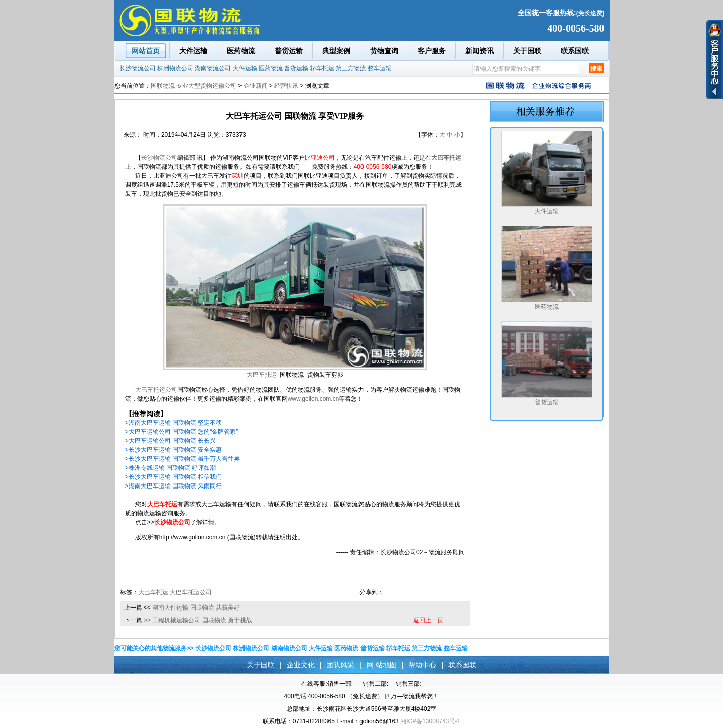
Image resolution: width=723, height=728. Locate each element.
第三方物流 (351, 68)
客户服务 (432, 51)
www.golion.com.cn (314, 399)
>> (147, 620)
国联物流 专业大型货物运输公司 (194, 86)
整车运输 (380, 68)
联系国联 (575, 51)
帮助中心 (422, 665)
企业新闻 (256, 86)
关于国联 (527, 51)
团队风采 (340, 665)
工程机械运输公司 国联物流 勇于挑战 (202, 620)
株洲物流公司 (175, 68)
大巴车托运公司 (156, 390)
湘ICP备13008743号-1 (430, 721)
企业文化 (301, 665)
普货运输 (289, 51)
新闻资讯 (479, 51)
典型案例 (336, 51)
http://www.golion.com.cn (193, 537)
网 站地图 (382, 665)
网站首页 (146, 51)
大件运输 (193, 51)
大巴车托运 (262, 375)
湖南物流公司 (213, 68)
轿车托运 (322, 68)
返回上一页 (428, 620)
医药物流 (241, 51)
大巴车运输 (216, 504)
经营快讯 (286, 86)
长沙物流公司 (138, 68)
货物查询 (384, 51)
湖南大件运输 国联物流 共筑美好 (196, 608)
